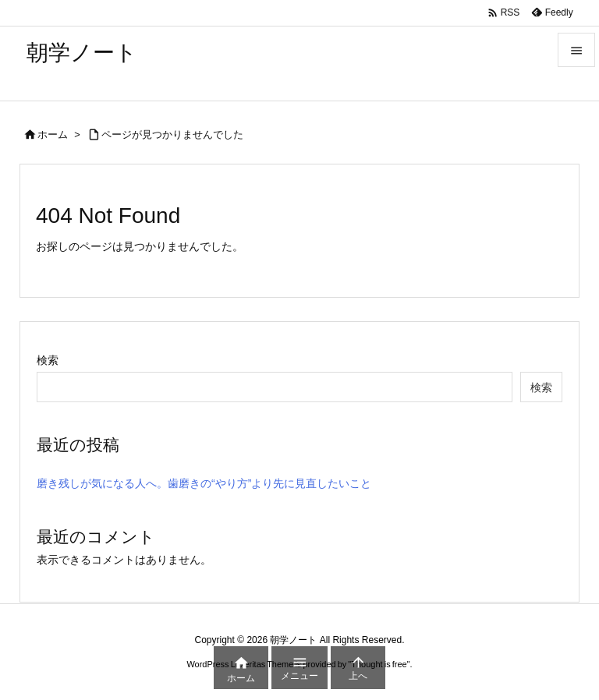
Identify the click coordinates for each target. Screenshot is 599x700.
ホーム (53, 134)
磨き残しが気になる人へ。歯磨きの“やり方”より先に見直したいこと (204, 483)
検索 (48, 360)
